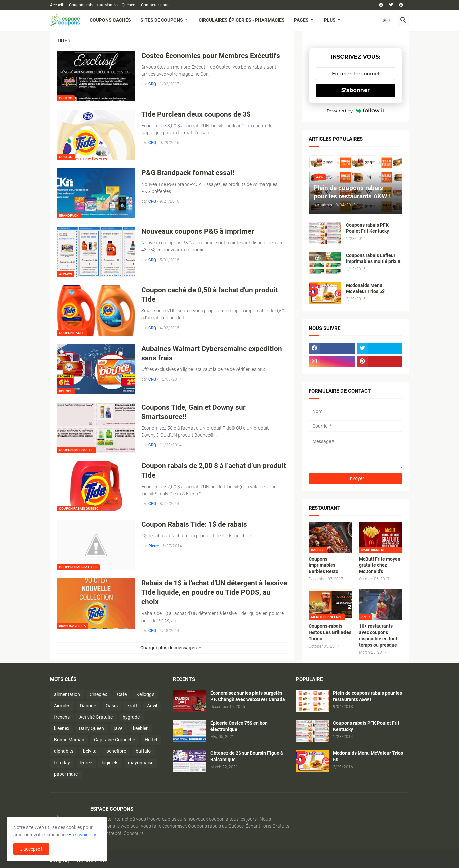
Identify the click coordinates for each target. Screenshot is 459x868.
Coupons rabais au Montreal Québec (102, 5)
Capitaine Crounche (114, 740)
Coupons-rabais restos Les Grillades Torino (330, 632)
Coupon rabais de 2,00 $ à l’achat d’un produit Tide (214, 471)
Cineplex (98, 694)
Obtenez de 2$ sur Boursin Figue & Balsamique (247, 756)
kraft (132, 706)
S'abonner (356, 90)
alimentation (67, 694)
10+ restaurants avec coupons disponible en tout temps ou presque (378, 635)
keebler (140, 728)
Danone (88, 706)
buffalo (143, 751)
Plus (330, 20)
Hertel (151, 740)
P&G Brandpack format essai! (188, 173)
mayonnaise (141, 763)
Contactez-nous (155, 5)
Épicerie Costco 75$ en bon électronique (239, 726)
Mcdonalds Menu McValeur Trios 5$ (365, 288)
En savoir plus (83, 835)
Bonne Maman (69, 740)
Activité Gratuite (96, 717)
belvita (90, 751)
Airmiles (62, 706)
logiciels (110, 763)
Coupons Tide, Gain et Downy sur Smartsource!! (194, 412)
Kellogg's (145, 694)
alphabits (64, 751)
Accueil (56, 5)
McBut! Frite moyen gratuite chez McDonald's (380, 565)
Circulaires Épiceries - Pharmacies (242, 20)
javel (119, 728)
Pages (301, 20)
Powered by (356, 111)
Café (122, 694)
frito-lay (62, 763)
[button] (387, 20)
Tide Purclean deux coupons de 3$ (196, 114)
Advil (152, 706)
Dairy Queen (92, 728)
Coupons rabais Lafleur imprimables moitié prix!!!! (374, 258)
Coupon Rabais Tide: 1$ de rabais (194, 524)
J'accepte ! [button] (31, 849)
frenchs (62, 717)
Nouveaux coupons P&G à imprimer (198, 231)
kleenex (62, 728)
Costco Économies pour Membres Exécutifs (211, 56)
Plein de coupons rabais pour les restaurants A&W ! (368, 696)
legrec (86, 763)
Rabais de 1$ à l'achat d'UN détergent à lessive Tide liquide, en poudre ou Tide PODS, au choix (214, 593)
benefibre (116, 751)
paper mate (66, 774)
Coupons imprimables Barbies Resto (324, 565)
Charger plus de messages (168, 648)
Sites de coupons (162, 20)
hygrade (131, 717)
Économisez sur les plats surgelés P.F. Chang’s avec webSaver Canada (248, 696)
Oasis (112, 706)
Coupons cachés (110, 20)
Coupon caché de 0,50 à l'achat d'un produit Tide (210, 295)
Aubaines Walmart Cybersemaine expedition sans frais (212, 353)
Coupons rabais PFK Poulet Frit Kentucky (367, 228)
